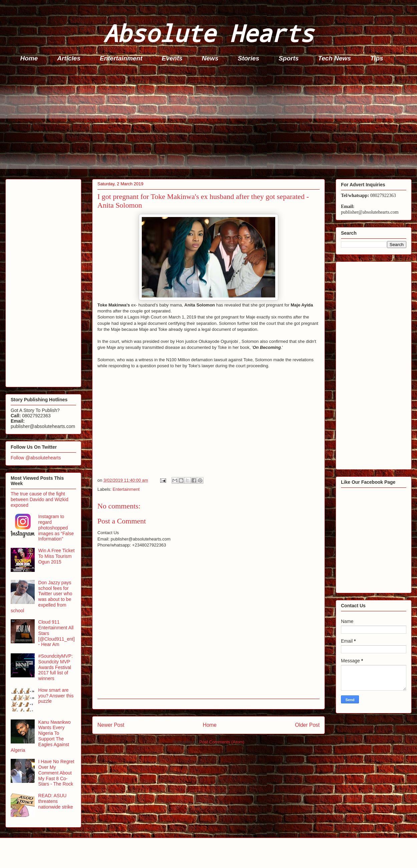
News (210, 58)
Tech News (334, 58)
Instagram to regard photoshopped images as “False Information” (56, 528)
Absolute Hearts (208, 33)
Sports (289, 58)
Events (172, 58)
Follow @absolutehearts (36, 458)
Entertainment (121, 58)
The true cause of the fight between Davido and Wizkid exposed (40, 499)
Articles (69, 58)
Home (29, 58)
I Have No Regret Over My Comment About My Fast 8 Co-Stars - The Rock (56, 773)
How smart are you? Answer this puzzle (56, 696)
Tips (377, 58)
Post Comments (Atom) (222, 742)
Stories (249, 58)
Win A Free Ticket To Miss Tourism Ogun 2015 (57, 556)
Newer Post (111, 725)
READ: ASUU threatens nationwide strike (56, 801)
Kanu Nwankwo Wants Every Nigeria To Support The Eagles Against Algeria (41, 736)
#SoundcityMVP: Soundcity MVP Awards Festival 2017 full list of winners (56, 667)
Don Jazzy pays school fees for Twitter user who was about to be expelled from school (42, 597)
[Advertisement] (211, 122)
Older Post (307, 725)
